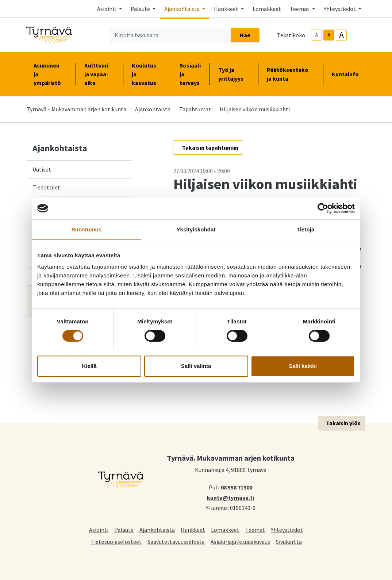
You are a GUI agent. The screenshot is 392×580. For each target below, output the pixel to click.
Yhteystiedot (287, 529)
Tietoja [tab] (306, 229)
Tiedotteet (46, 187)
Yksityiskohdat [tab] (196, 229)
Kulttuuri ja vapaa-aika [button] (99, 74)
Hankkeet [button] (227, 9)
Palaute (124, 529)
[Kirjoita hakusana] (170, 35)
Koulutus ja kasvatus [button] (147, 74)
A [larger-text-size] (341, 35)
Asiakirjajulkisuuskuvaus (240, 541)
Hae (245, 35)
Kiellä (89, 366)
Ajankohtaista (153, 109)
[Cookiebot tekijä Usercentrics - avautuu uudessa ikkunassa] (323, 208)
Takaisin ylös (343, 423)
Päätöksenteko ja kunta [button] (291, 74)
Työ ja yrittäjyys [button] (234, 74)
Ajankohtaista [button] (182, 9)
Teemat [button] (300, 9)
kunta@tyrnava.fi (230, 497)
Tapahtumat (195, 109)
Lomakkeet (267, 9)
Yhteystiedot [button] (340, 9)
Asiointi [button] (107, 9)
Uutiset (42, 169)
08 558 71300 (237, 487)
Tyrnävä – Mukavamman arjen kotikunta (76, 109)
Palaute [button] (141, 9)
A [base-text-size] (329, 35)
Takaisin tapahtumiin (210, 147)
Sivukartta (289, 541)
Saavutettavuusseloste (176, 541)
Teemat (255, 529)
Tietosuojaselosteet (116, 541)
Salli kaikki (303, 366)
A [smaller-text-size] (317, 35)
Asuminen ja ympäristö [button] (50, 74)
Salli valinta (196, 366)
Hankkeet (193, 529)
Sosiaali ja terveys (190, 74)
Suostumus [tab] (87, 229)
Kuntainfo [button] (348, 74)
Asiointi (99, 529)
